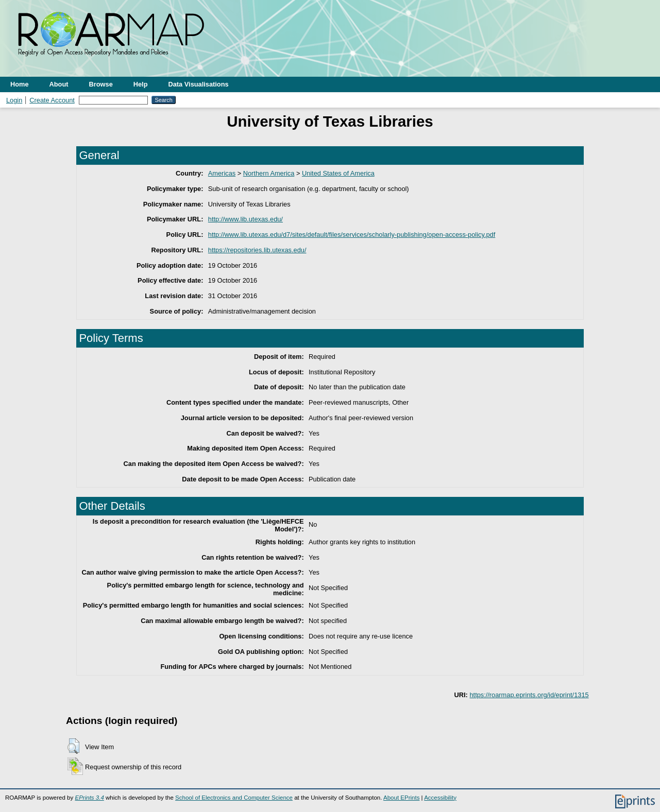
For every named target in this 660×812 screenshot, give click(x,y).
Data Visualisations (199, 84)
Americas (222, 173)
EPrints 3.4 (89, 798)
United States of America (338, 173)
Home (20, 84)
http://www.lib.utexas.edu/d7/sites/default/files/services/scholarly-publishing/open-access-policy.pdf (352, 235)
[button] (73, 746)
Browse (101, 84)
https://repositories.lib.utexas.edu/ (257, 250)
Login (14, 100)
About (59, 84)
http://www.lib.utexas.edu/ (246, 219)
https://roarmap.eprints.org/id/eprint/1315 (529, 695)
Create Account (52, 100)
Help (141, 84)
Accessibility (440, 798)
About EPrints (401, 798)
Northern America (269, 173)
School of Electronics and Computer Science (234, 798)
